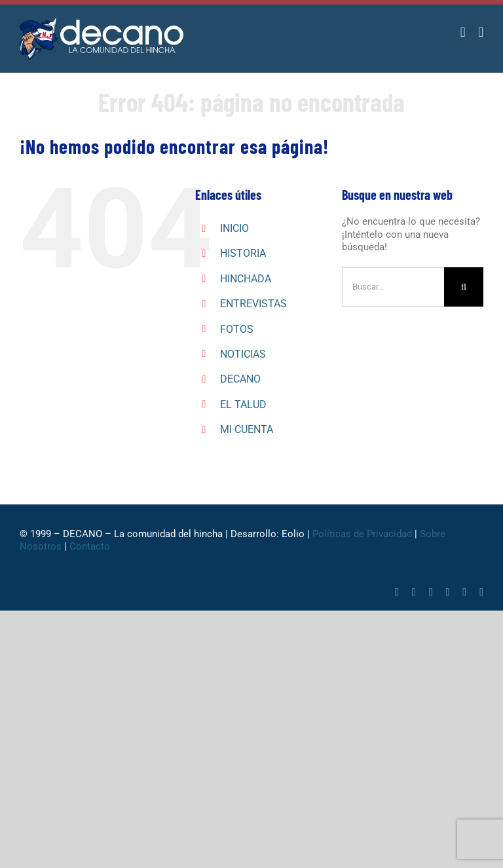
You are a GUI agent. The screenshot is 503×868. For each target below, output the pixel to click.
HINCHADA (246, 279)
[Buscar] (464, 287)
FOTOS (237, 329)
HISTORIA (243, 253)
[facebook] (397, 592)
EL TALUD (243, 405)
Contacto (90, 546)
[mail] (481, 592)
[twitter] (414, 592)
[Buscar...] (393, 287)
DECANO (240, 379)
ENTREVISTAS (253, 304)
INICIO (234, 228)
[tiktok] (448, 592)
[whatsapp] (431, 592)
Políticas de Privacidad (362, 534)
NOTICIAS (243, 354)
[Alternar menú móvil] (481, 32)
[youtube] (464, 592)
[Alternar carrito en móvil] (463, 32)
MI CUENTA (247, 429)
